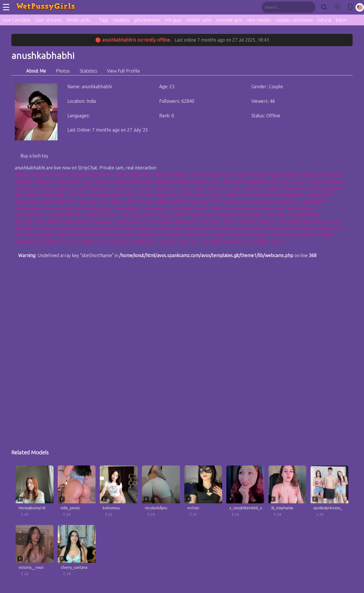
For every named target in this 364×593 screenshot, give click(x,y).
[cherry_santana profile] (77, 553)
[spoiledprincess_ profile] (329, 493)
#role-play (123, 188)
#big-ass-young (155, 208)
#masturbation (258, 181)
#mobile (280, 181)
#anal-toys (77, 175)
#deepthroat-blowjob (322, 221)
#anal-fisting (53, 195)
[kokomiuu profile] (119, 493)
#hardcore (202, 181)
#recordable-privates (58, 188)
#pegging (335, 181)
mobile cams (199, 20)
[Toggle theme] (337, 7)
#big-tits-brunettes (31, 215)
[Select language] (360, 7)
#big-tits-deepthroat (100, 215)
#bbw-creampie (141, 201)
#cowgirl (269, 175)
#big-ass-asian (289, 201)
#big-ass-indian (127, 208)
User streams (49, 20)
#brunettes (274, 215)
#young (277, 241)
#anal (61, 175)
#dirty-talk (23, 181)
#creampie (289, 175)
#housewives (148, 235)
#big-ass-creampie (59, 208)
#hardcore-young (111, 235)
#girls (200, 188)
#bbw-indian (199, 201)
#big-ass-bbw (314, 201)
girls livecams (147, 20)
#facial (88, 181)
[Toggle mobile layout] (350, 7)
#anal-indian (77, 195)
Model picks (78, 20)
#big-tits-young (230, 215)
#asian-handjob (319, 195)
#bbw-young (223, 201)
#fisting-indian (304, 228)
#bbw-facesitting (172, 201)
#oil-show (298, 181)
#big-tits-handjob (172, 215)
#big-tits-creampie (65, 215)
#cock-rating (231, 175)
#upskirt (186, 188)
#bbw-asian (88, 201)
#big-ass (122, 175)
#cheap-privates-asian (96, 221)
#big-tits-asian (247, 208)
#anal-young (155, 195)
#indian (191, 235)
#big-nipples (142, 175)
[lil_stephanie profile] (287, 493)
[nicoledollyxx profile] (161, 493)
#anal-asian (252, 188)
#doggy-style (46, 181)
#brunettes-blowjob (303, 215)
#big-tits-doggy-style (138, 215)
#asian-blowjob (194, 195)
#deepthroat (331, 175)
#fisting (123, 181)
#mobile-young (283, 235)
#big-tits (162, 175)
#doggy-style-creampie (79, 228)
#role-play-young (193, 241)
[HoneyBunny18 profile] (35, 493)
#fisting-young (330, 228)
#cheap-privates (204, 175)
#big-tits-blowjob (301, 208)
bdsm (341, 20)
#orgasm (316, 181)
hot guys (173, 20)
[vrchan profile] (203, 493)
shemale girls (229, 20)
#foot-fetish (142, 181)
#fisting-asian (278, 228)
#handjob (182, 181)
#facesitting (69, 181)
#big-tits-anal (222, 208)
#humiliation (233, 181)
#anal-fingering (28, 195)
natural (324, 20)
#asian (173, 195)
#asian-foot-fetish (289, 195)
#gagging (163, 181)
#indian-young (212, 235)
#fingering (105, 181)
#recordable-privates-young (96, 241)
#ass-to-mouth (100, 175)
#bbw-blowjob (113, 201)
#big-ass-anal (264, 201)
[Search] (324, 7)
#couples (22, 175)
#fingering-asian (172, 228)
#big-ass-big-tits (28, 208)
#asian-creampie (223, 195)
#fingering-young (234, 228)
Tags (104, 20)
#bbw (71, 201)
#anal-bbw (273, 188)
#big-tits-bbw (273, 208)
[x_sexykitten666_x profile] (245, 493)
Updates (121, 20)
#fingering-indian (203, 228)
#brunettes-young (30, 221)
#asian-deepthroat (256, 195)
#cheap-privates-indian (136, 221)
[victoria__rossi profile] (35, 553)
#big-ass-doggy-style (95, 208)
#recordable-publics (95, 188)
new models (259, 20)
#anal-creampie (298, 188)
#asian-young (26, 201)
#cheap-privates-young (177, 221)
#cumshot (309, 175)
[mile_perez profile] (77, 493)
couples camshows (294, 20)
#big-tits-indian (202, 215)
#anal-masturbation (106, 195)
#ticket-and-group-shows (156, 188)
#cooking (252, 175)
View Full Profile (123, 71)
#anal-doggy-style (329, 188)
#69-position (43, 175)
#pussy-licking (26, 188)
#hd (217, 181)
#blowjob (180, 175)
